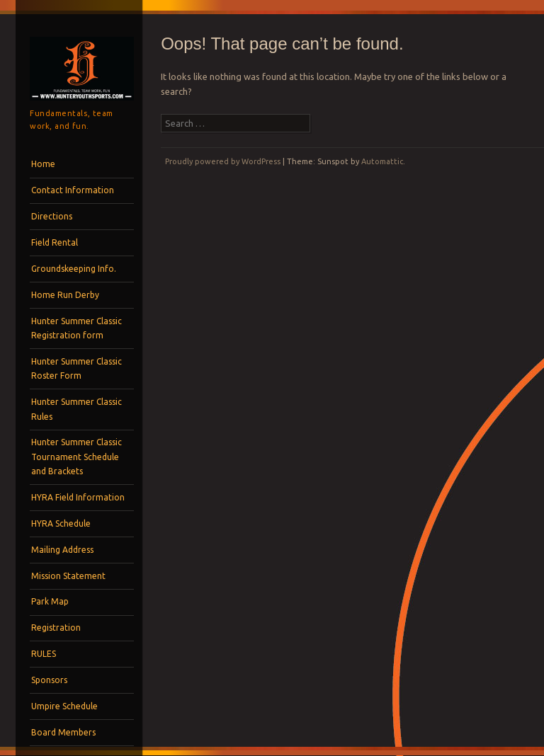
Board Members (63, 732)
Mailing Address (62, 550)
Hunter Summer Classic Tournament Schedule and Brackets (76, 457)
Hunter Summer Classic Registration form (76, 328)
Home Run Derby (65, 295)
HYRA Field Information (78, 497)
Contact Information (73, 190)
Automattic (382, 161)
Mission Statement (68, 576)
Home (43, 164)
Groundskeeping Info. (74, 269)
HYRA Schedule (61, 523)
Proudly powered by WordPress (223, 161)
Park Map (50, 601)
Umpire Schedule (64, 706)
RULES (44, 654)
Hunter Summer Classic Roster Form (76, 368)
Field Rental (55, 242)
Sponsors (49, 680)
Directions (52, 216)
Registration (56, 628)
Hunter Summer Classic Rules (76, 409)
